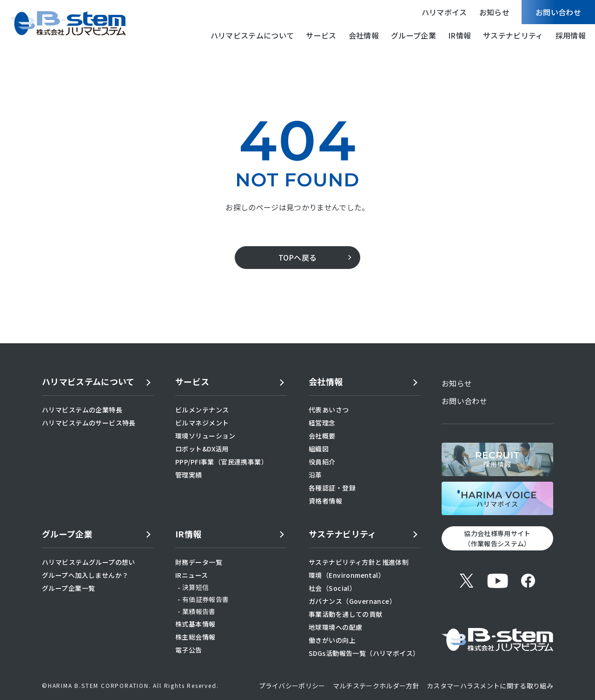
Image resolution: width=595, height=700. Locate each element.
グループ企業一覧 (68, 588)
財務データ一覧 (199, 562)
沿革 (315, 475)
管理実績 (189, 475)
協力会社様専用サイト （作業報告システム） (497, 538)
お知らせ (494, 12)
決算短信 (195, 587)
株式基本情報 (195, 624)
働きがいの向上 (332, 640)
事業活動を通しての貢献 (346, 614)
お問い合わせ (558, 12)
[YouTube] (497, 581)
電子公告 (189, 650)
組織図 (319, 449)
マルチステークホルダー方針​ (376, 686)
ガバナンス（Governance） (352, 601)
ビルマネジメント (202, 423)
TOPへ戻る (298, 257)
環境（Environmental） (347, 575)
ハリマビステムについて (252, 35)
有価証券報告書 (205, 599)
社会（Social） (332, 588)
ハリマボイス (444, 12)
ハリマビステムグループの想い (89, 562)
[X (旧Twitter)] (467, 581)
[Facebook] (528, 581)
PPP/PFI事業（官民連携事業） (221, 462)
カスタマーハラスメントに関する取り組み (490, 686)
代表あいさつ (329, 410)
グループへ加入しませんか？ (85, 575)
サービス (321, 35)
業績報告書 (199, 611)
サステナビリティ (513, 35)
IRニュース (192, 575)
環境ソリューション (205, 436)
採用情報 (571, 35)
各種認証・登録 (332, 488)
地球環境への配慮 (335, 627)
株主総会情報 (195, 637)
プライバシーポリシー (292, 686)
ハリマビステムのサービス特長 (89, 423)
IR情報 (459, 35)
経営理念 (322, 423)
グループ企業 (413, 35)
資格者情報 (325, 501)
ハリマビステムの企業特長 (82, 410)
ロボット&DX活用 (202, 449)
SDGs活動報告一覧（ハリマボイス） (364, 653)
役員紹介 (322, 462)
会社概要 (322, 436)
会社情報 (364, 35)
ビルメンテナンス (202, 410)
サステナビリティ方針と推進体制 (359, 562)
